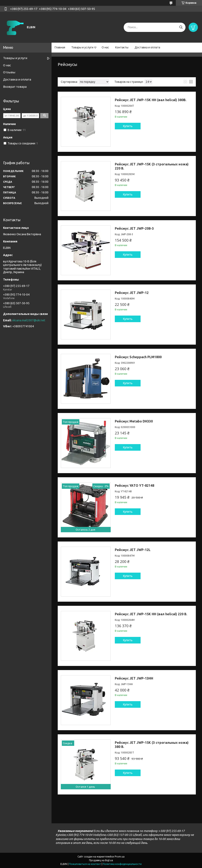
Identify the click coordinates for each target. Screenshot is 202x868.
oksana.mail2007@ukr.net (29, 320)
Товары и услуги (82, 47)
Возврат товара (15, 87)
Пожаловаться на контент (85, 864)
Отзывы (9, 72)
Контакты (122, 47)
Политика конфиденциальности (122, 864)
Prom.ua (120, 857)
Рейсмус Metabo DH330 (134, 421)
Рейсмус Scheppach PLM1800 (138, 357)
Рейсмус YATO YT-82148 (134, 485)
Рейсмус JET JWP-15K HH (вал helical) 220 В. (151, 614)
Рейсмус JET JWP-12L (133, 550)
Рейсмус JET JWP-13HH (134, 678)
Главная (60, 47)
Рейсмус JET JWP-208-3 (134, 228)
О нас (105, 47)
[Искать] (181, 27)
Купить (128, 126)
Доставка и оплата (147, 47)
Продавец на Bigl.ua (101, 860)
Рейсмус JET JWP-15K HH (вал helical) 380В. (151, 100)
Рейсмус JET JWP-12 (132, 293)
